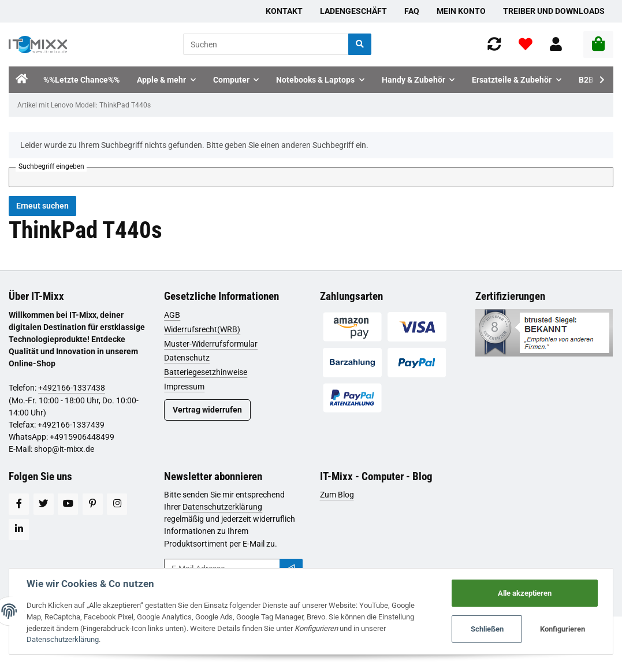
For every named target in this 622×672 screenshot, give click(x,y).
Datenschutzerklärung (222, 507)
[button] (556, 44)
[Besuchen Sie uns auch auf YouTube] (68, 504)
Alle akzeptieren (525, 593)
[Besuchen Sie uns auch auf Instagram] (117, 504)
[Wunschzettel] (526, 44)
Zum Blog (337, 495)
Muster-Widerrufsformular (211, 344)
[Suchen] (266, 44)
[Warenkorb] (598, 44)
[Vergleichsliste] (494, 44)
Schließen (487, 629)
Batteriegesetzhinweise (206, 372)
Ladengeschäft (353, 11)
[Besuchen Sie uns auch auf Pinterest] (93, 504)
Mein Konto (461, 11)
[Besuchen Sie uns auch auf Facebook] (19, 504)
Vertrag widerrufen (207, 410)
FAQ (412, 11)
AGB (172, 315)
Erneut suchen (42, 206)
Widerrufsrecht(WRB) (202, 329)
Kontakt (284, 11)
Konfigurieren (563, 629)
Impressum (184, 387)
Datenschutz (187, 358)
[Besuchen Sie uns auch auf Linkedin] (19, 530)
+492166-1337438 (72, 388)
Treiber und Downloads (554, 11)
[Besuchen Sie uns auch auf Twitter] (44, 504)
